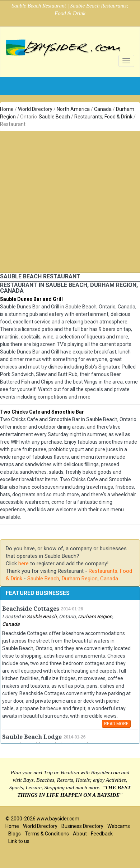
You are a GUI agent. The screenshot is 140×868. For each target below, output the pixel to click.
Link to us (19, 841)
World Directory (35, 109)
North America (73, 109)
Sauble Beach (54, 117)
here (24, 564)
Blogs (15, 834)
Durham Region (80, 579)
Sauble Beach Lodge (32, 737)
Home (7, 109)
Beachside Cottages (31, 609)
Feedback (102, 834)
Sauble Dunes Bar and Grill (31, 299)
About (80, 834)
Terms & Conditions (47, 834)
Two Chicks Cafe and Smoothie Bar (42, 412)
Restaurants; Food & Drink (103, 117)
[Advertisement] (67, 202)
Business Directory (82, 826)
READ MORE (116, 724)
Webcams (119, 826)
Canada (103, 109)
